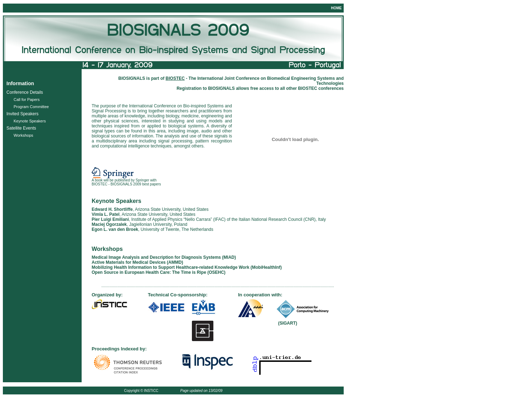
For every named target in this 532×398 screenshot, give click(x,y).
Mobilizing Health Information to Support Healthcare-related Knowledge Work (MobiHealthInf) (187, 267)
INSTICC (151, 391)
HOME (336, 8)
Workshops (23, 135)
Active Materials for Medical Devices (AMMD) (137, 262)
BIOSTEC (308, 88)
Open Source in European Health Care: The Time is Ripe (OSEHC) (159, 272)
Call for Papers (27, 99)
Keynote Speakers (30, 121)
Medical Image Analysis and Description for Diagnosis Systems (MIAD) (164, 257)
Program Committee (31, 107)
